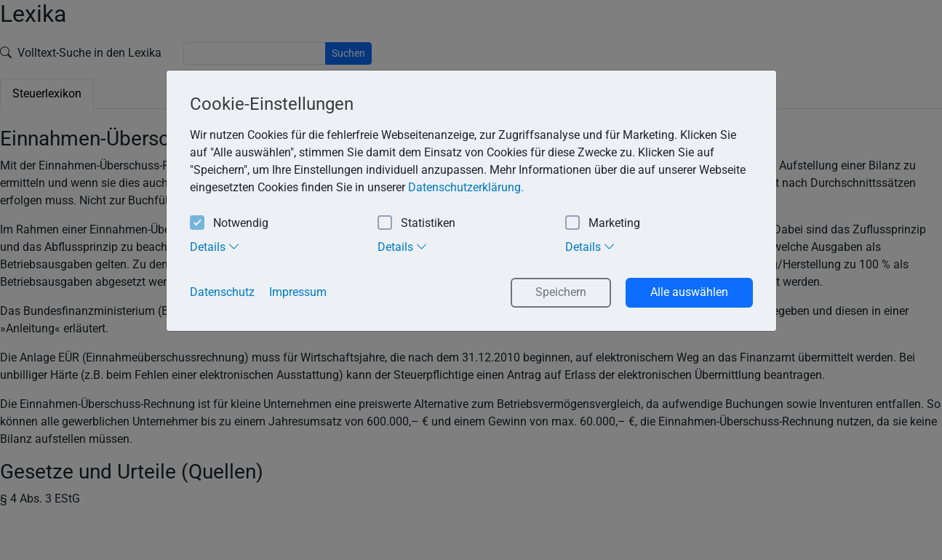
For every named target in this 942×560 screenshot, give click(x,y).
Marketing (603, 224)
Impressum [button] (298, 292)
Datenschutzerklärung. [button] (466, 187)
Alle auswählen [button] (689, 292)
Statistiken (416, 224)
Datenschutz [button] (222, 292)
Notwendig (229, 224)
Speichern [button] (561, 292)
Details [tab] (215, 247)
